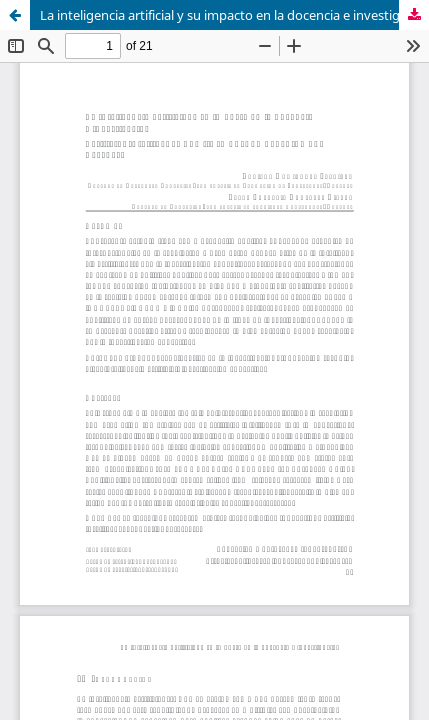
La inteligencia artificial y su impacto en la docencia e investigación (234, 15)
